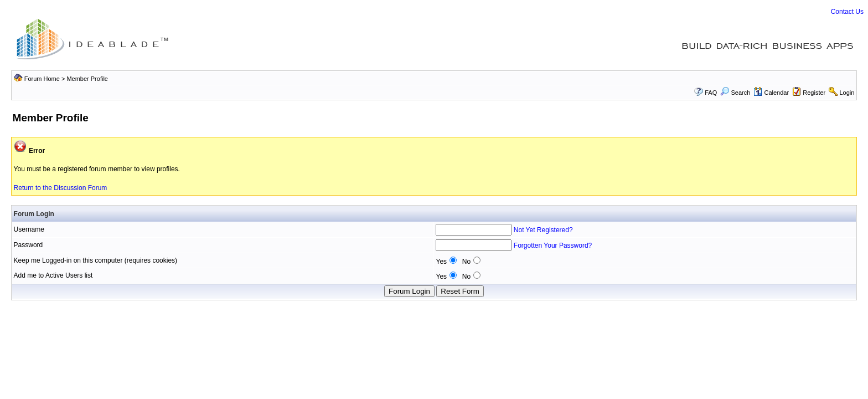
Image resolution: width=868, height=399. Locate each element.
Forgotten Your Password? (553, 245)
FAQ (711, 93)
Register (814, 93)
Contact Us (847, 12)
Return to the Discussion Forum (61, 188)
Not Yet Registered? (543, 230)
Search (735, 93)
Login (847, 93)
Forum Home (42, 79)
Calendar (771, 93)
